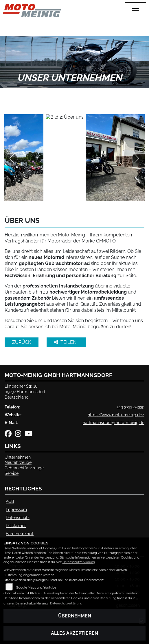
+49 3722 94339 (130, 407)
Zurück (22, 342)
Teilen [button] (66, 342)
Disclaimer (16, 526)
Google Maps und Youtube (36, 588)
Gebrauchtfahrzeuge (24, 468)
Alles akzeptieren (74, 633)
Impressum (16, 509)
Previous (12, 159)
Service (12, 473)
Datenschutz (18, 517)
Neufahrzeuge (18, 462)
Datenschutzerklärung (79, 562)
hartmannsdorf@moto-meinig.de (114, 422)
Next (137, 159)
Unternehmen (18, 457)
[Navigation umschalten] (135, 11)
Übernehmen (75, 616)
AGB (10, 501)
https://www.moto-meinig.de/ (116, 415)
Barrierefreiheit (20, 534)
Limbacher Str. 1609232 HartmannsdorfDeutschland (25, 391)
